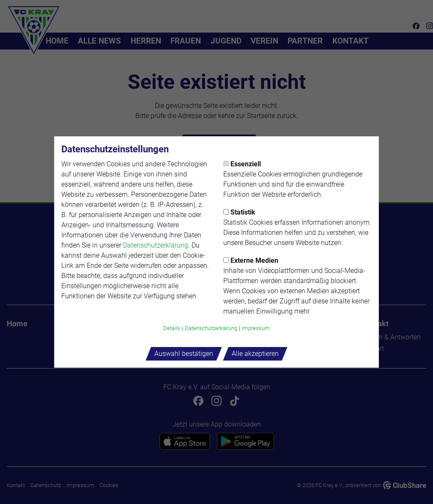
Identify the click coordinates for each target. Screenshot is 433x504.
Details (172, 328)
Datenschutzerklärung (156, 245)
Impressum (256, 328)
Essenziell (242, 164)
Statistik (239, 212)
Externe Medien (251, 260)
